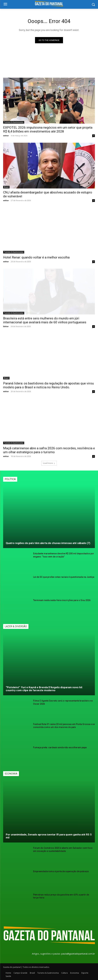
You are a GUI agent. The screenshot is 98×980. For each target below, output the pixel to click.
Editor (6, 326)
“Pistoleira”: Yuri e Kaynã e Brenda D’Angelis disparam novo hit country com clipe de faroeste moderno (44, 689)
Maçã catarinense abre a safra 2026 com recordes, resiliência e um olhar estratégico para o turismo (49, 450)
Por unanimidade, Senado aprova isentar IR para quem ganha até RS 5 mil (49, 836)
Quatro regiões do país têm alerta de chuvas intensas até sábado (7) (48, 543)
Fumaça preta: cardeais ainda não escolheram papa (60, 747)
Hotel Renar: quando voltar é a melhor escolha (36, 257)
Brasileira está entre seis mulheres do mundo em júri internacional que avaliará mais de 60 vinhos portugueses (45, 320)
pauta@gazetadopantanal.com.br (78, 954)
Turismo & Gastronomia (14, 122)
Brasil (6, 187)
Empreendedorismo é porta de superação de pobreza (61, 871)
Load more (49, 463)
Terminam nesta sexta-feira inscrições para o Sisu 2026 (62, 600)
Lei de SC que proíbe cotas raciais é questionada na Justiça (64, 577)
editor (6, 136)
